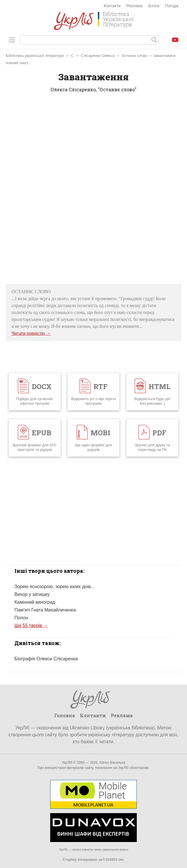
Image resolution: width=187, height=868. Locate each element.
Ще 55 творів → (31, 626)
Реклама (134, 6)
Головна (65, 715)
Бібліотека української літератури (35, 56)
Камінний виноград (35, 602)
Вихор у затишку (32, 594)
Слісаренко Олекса (98, 56)
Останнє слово (134, 56)
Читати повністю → (31, 333)
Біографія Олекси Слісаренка (46, 659)
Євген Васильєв (112, 763)
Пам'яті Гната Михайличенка (45, 610)
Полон (21, 618)
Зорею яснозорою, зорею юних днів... (55, 587)
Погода (172, 6)
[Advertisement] (93, 190)
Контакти (112, 6)
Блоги (154, 6)
